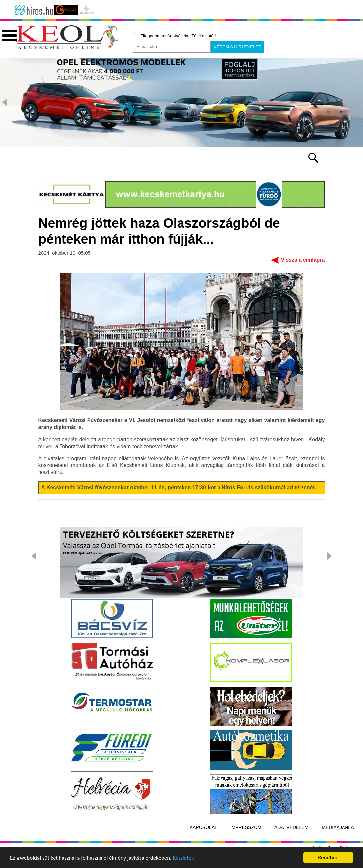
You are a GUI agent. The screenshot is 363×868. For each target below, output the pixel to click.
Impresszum (246, 843)
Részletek (183, 860)
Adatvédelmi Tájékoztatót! (192, 36)
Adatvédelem (291, 843)
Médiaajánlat (339, 843)
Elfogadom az (175, 36)
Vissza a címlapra (303, 275)
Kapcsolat (203, 843)
